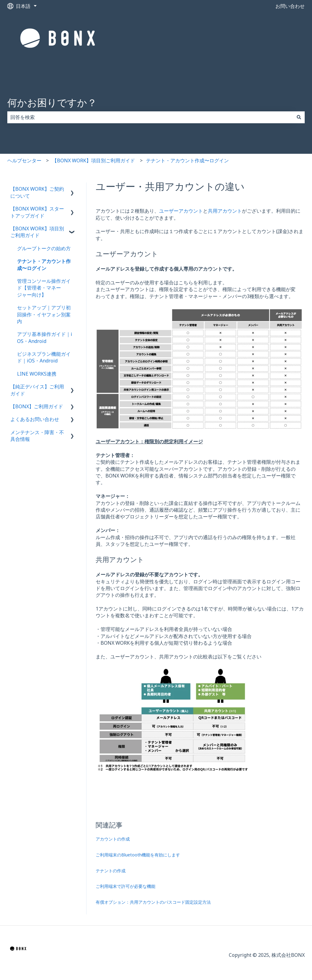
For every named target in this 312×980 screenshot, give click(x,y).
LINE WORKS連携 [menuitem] (37, 374)
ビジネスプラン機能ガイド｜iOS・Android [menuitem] (44, 357)
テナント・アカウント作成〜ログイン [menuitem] (44, 265)
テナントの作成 (111, 871)
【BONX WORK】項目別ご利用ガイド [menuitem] (37, 232)
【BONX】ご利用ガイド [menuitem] (37, 406)
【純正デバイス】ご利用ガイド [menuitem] (37, 390)
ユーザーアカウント (181, 211)
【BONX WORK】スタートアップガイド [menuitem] (37, 212)
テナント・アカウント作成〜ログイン (187, 160)
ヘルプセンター (24, 160)
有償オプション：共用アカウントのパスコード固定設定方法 (153, 902)
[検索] (299, 117)
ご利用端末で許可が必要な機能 (126, 886)
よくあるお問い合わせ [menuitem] (35, 419)
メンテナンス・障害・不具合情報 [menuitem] (37, 436)
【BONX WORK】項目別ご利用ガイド (94, 160)
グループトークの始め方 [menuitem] (44, 248)
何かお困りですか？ (52, 102)
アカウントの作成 (113, 839)
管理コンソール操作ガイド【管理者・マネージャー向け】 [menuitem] (44, 288)
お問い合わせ (290, 6)
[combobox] (150, 117)
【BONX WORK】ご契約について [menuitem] (37, 192)
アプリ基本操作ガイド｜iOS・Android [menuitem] (45, 337)
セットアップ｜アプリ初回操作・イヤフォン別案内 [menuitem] (44, 314)
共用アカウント (225, 211)
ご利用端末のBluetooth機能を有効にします (138, 855)
